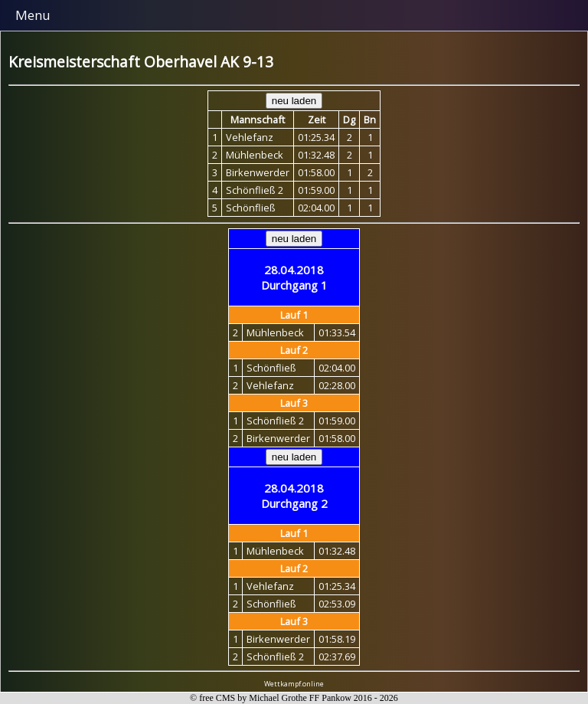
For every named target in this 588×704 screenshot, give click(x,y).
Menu (33, 15)
